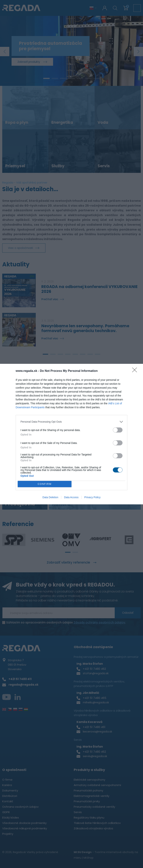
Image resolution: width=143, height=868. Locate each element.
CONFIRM (45, 484)
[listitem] (71, 422)
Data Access (71, 497)
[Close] (136, 371)
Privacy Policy (92, 497)
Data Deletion (50, 497)
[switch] (118, 430)
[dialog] (71, 434)
